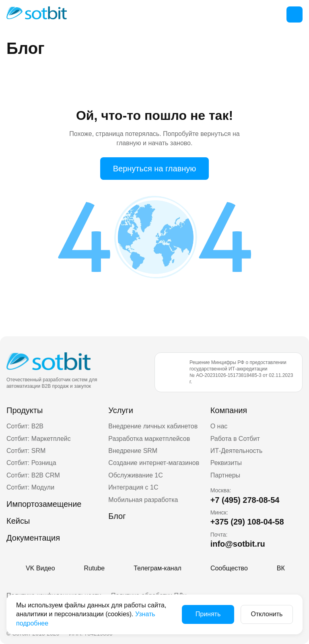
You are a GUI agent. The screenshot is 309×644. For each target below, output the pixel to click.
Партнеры (225, 475)
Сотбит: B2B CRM (33, 475)
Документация (33, 538)
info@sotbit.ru (238, 544)
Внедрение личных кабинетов (153, 426)
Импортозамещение (44, 504)
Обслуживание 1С (135, 475)
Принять (208, 614)
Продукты (25, 410)
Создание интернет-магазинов (154, 463)
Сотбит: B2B (25, 426)
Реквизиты (226, 463)
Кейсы (18, 521)
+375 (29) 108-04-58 (247, 522)
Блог (117, 516)
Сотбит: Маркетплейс (39, 439)
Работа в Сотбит (235, 439)
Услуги (121, 410)
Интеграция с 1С (133, 487)
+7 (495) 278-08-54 (245, 500)
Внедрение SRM (133, 451)
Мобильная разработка (143, 500)
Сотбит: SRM (26, 451)
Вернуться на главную (155, 169)
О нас (219, 426)
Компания (229, 410)
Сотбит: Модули (30, 487)
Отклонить (267, 614)
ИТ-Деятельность (237, 451)
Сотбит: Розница (31, 463)
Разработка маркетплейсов (149, 439)
